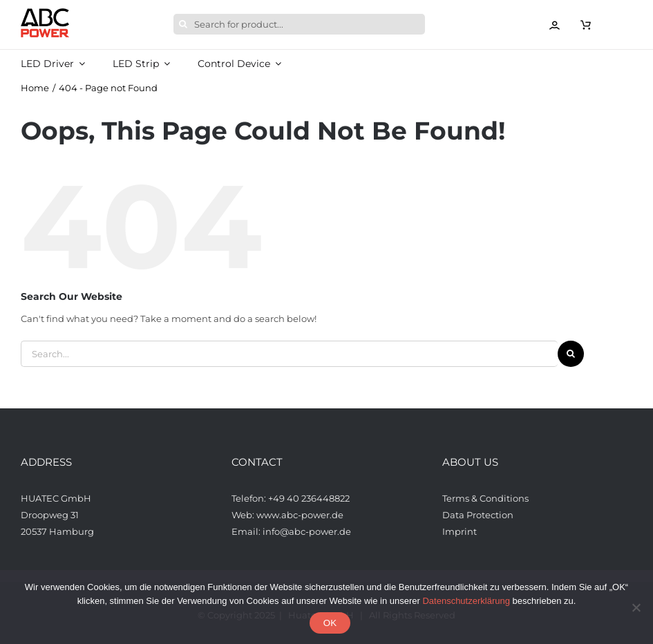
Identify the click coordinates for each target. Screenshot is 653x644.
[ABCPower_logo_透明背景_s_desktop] (45, 12)
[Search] (184, 24)
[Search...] (289, 354)
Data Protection (478, 515)
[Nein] (636, 607)
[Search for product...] (300, 24)
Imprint (460, 531)
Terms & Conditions (485, 498)
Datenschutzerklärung (466, 601)
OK (330, 623)
